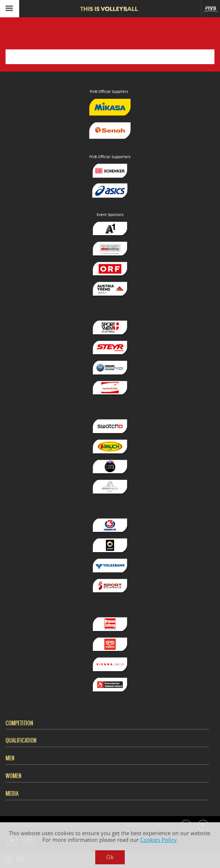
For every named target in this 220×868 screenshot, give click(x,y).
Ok (110, 857)
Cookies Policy (158, 840)
